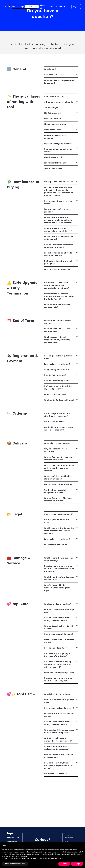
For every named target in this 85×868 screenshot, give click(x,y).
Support (59, 7)
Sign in (76, 7)
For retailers (32, 7)
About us (43, 7)
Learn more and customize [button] (15, 864)
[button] (66, 6)
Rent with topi (18, 7)
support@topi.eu (69, 837)
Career (51, 7)
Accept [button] (77, 864)
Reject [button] (64, 864)
